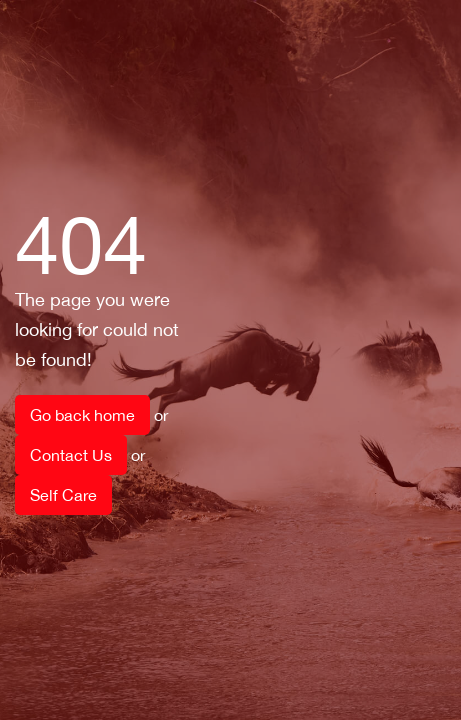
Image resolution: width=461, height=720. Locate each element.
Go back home (82, 415)
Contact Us (71, 455)
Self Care (63, 495)
